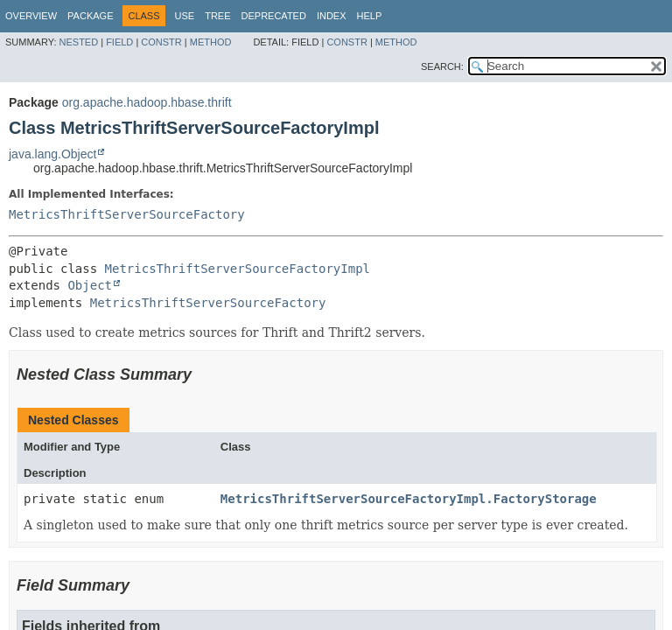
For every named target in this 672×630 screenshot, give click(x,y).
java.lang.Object (52, 154)
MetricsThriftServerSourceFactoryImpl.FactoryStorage (409, 499)
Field (119, 42)
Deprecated (274, 16)
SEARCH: (442, 66)
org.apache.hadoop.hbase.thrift (147, 102)
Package (90, 16)
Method (211, 42)
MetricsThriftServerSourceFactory (127, 214)
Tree (217, 16)
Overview (31, 16)
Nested (79, 42)
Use (185, 16)
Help (370, 16)
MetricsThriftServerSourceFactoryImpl (238, 269)
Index (332, 16)
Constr (161, 42)
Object (90, 285)
